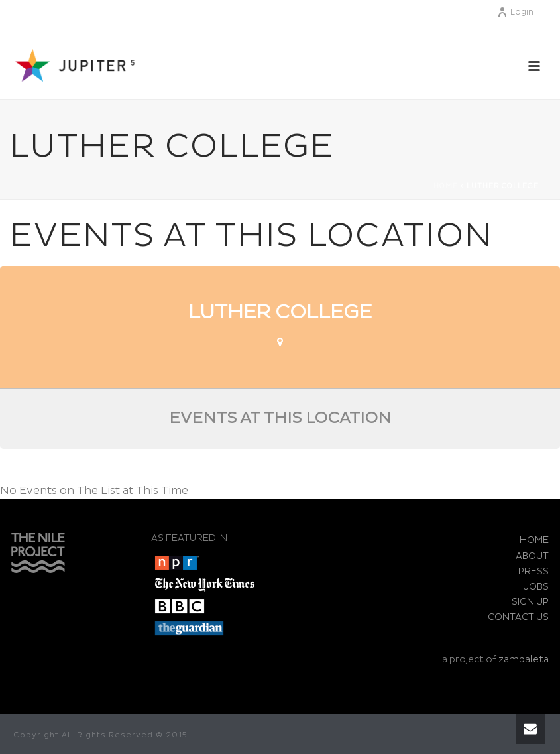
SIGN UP (530, 602)
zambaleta (524, 660)
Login (515, 12)
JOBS (536, 587)
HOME (534, 540)
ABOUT (532, 556)
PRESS (533, 571)
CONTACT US (518, 617)
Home (446, 186)
